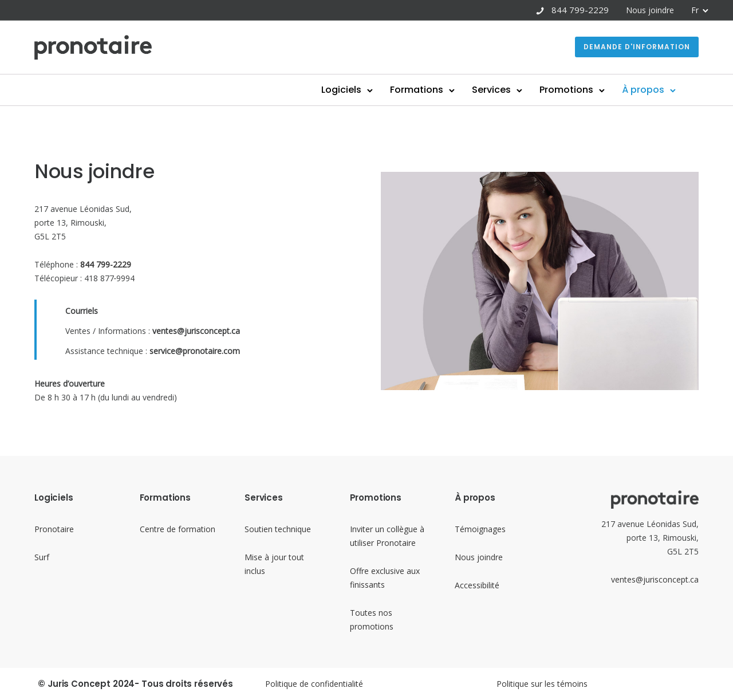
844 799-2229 (580, 10)
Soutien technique (278, 529)
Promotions (566, 90)
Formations (417, 90)
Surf (42, 557)
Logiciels (341, 90)
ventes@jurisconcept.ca (655, 579)
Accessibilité (477, 585)
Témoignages (480, 529)
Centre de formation (178, 529)
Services (491, 90)
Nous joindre (650, 10)
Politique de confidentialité (314, 684)
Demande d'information (637, 47)
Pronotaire (54, 529)
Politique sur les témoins (542, 684)
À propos (643, 90)
